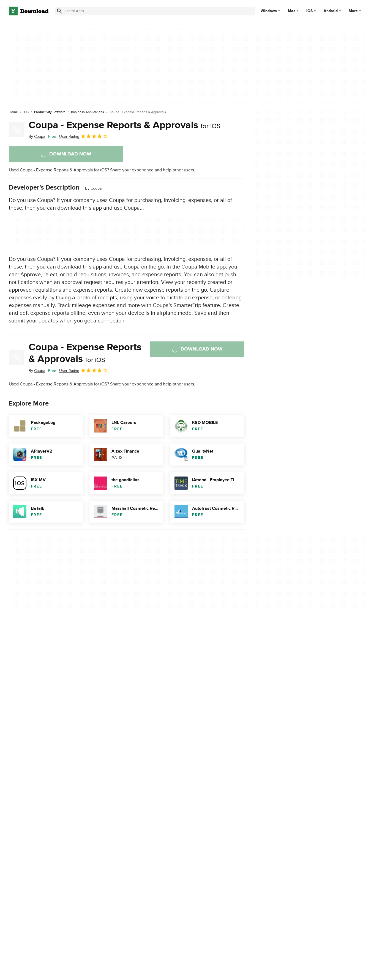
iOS (309, 11)
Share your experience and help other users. (153, 170)
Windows (269, 11)
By (37, 137)
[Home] (13, 112)
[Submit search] (59, 11)
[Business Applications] (88, 112)
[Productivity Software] (50, 112)
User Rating (84, 136)
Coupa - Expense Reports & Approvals (125, 125)
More (355, 11)
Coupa (96, 188)
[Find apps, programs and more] (155, 11)
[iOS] (26, 112)
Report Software (127, 746)
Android (331, 11)
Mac (292, 11)
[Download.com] (29, 11)
